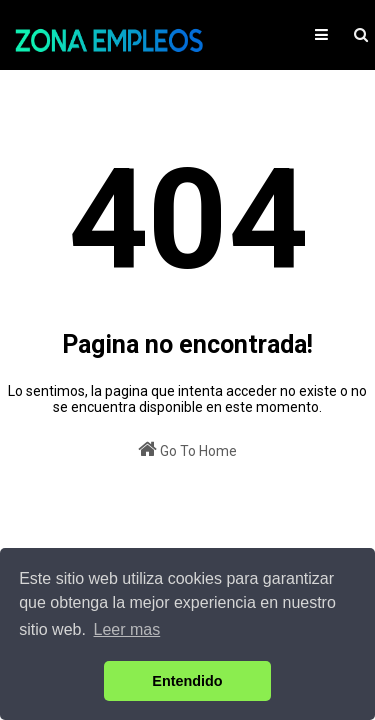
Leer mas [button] (127, 629)
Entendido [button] (187, 681)
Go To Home (187, 449)
